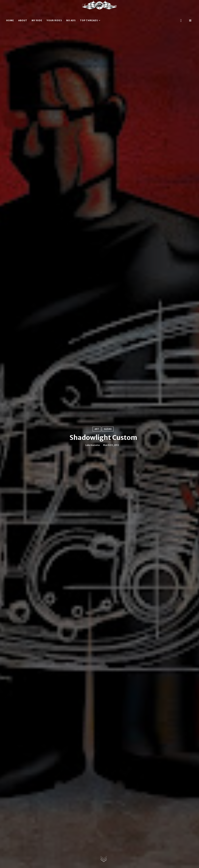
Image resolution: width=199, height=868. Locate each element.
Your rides (54, 20)
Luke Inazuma (93, 445)
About (23, 20)
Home (10, 20)
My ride (37, 20)
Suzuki (108, 429)
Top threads (89, 20)
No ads (71, 20)
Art (97, 429)
